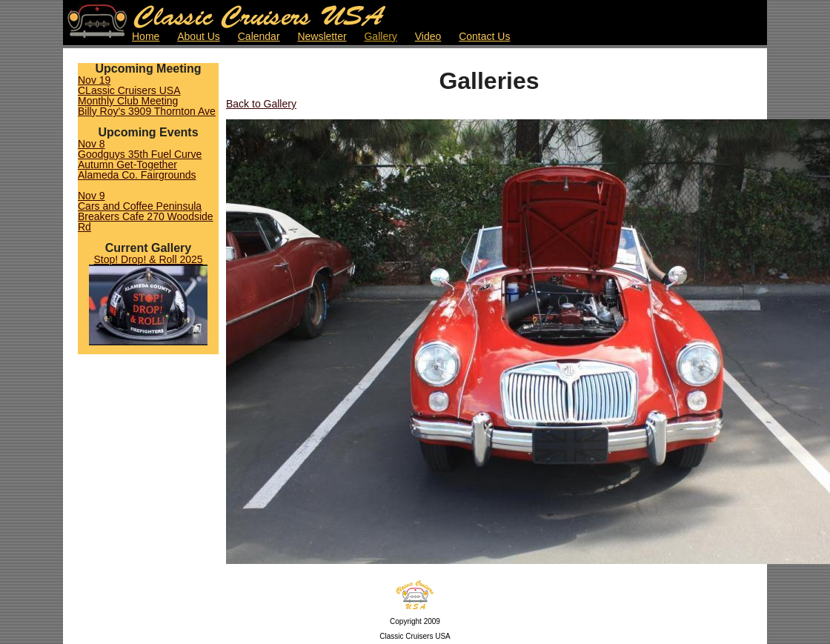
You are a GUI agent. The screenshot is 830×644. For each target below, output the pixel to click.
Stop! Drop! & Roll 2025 (148, 259)
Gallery (380, 36)
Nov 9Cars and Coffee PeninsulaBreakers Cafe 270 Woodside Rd (146, 211)
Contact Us (484, 36)
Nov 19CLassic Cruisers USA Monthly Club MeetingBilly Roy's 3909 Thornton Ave (147, 96)
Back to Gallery (261, 104)
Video (428, 36)
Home (146, 36)
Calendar (259, 36)
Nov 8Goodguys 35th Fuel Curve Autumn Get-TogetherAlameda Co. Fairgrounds (140, 159)
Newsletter (322, 36)
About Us (199, 36)
